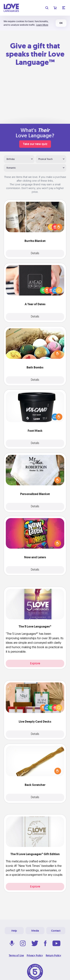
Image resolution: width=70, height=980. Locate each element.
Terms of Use (16, 955)
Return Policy (53, 955)
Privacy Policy (35, 955)
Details (35, 253)
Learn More (42, 25)
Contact (56, 931)
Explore (35, 663)
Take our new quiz (35, 144)
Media (35, 931)
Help (14, 931)
